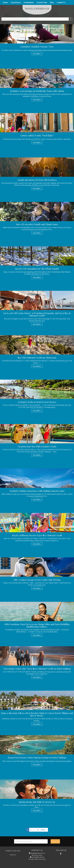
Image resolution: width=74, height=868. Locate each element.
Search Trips (42, 2)
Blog (52, 2)
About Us (13, 855)
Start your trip (56, 841)
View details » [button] (37, 54)
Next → (44, 830)
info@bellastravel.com (38, 853)
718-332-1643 (38, 855)
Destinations (29, 2)
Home (5, 2)
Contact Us (61, 2)
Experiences (16, 2)
